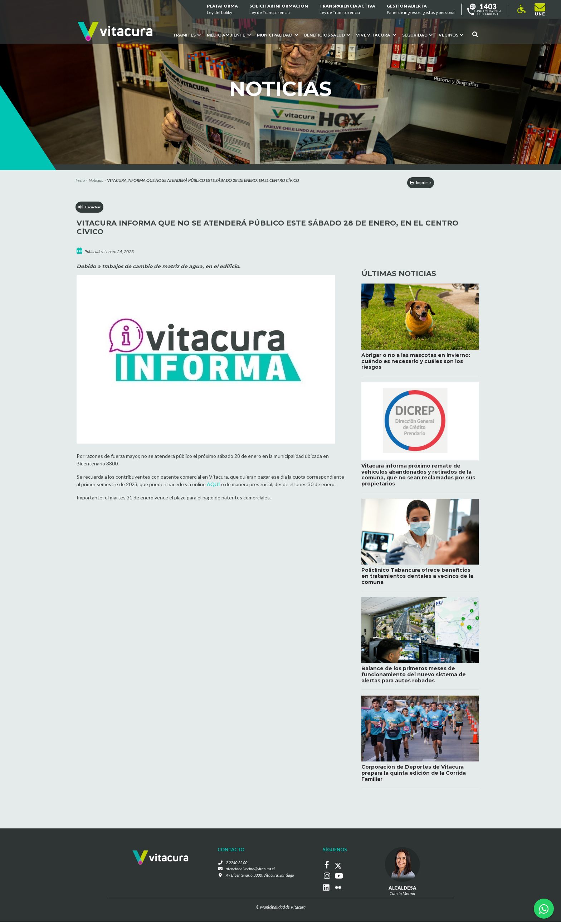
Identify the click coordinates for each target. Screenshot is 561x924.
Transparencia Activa (347, 9)
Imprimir (417, 183)
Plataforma (222, 9)
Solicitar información (279, 9)
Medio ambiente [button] (229, 35)
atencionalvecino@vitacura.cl (249, 872)
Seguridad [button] (418, 35)
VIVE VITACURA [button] (376, 35)
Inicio (80, 180)
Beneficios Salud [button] (327, 35)
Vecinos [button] (451, 35)
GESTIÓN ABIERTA (421, 9)
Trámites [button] (187, 35)
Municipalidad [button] (278, 35)
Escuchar (91, 210)
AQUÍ (213, 485)
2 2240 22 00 (236, 865)
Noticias (96, 180)
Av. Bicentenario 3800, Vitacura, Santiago (260, 878)
